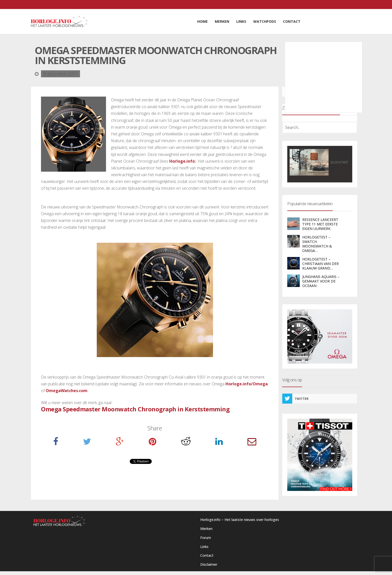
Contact (207, 555)
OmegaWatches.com (67, 391)
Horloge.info (182, 161)
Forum (206, 538)
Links (204, 547)
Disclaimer (209, 564)
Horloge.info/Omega (247, 384)
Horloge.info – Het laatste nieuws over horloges (240, 520)
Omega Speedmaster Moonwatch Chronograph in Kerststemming (135, 409)
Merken (206, 529)
